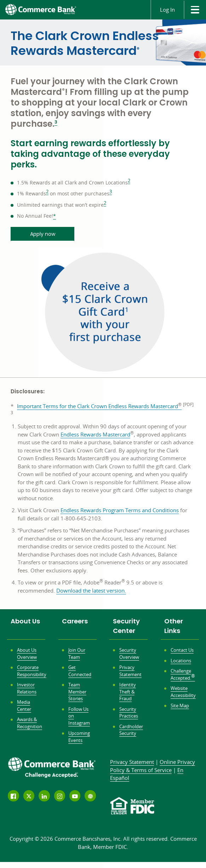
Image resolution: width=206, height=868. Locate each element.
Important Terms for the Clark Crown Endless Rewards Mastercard (99, 406)
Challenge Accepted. (183, 674)
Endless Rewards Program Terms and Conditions (120, 510)
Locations (181, 661)
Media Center (24, 706)
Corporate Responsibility (32, 671)
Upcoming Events (79, 737)
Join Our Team (77, 653)
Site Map (180, 706)
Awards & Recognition (30, 723)
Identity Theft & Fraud (128, 692)
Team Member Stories (77, 692)
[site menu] (195, 10)
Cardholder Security (131, 730)
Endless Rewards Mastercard (95, 435)
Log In (167, 10)
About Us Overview (27, 653)
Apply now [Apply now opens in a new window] (43, 234)
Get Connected (80, 671)
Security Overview (129, 653)
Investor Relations (27, 688)
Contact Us (182, 650)
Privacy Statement (130, 671)
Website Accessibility (183, 692)
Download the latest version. (91, 591)
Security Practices (129, 713)
